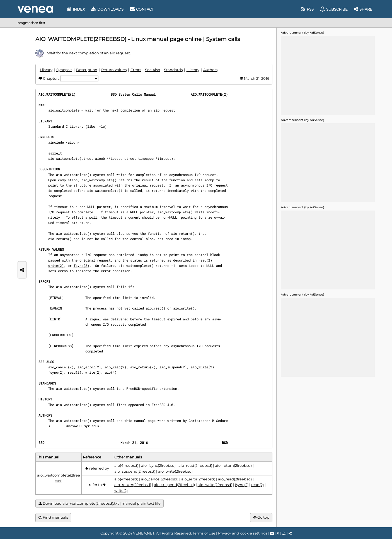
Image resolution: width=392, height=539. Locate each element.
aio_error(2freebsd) (198, 479)
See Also (153, 70)
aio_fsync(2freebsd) (158, 465)
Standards (173, 70)
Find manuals (53, 517)
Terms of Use (204, 533)
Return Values (114, 70)
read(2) (205, 260)
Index (76, 9)
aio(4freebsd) (126, 465)
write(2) (56, 265)
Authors (210, 70)
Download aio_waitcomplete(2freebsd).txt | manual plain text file (100, 503)
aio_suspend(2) (173, 367)
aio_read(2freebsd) (195, 465)
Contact (142, 9)
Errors (136, 70)
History (193, 70)
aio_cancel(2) (61, 367)
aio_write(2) (202, 367)
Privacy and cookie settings (243, 533)
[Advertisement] (328, 75)
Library (46, 70)
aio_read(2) (116, 367)
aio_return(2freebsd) (233, 465)
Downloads (107, 9)
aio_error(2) (89, 367)
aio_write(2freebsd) (175, 471)
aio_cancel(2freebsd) (160, 479)
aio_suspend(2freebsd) (135, 471)
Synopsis (64, 70)
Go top (261, 517)
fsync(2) (81, 265)
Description (87, 70)
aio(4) (111, 372)
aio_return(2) (143, 367)
